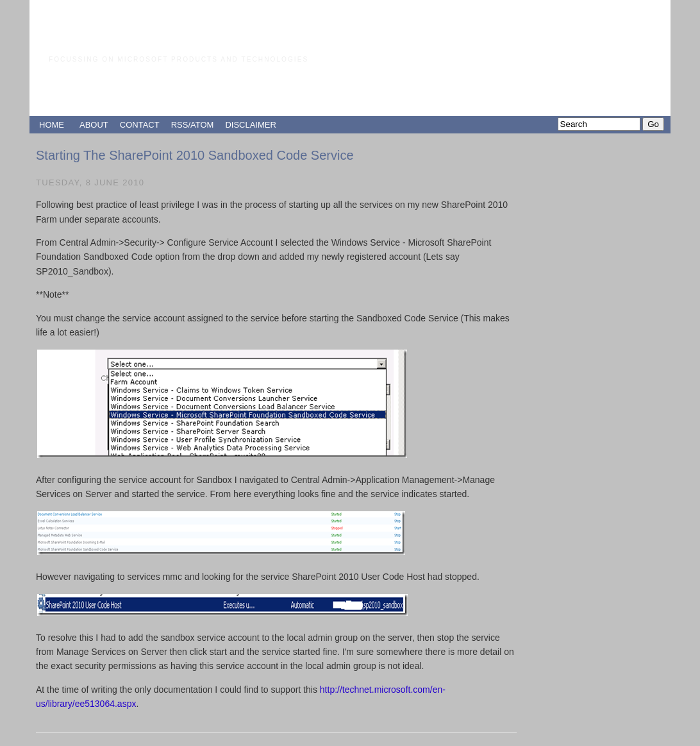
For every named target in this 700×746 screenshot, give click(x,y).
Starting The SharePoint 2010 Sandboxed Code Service (195, 155)
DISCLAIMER (250, 125)
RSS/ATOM (193, 125)
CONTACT (140, 125)
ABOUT (94, 125)
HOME (52, 125)
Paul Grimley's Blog (157, 35)
